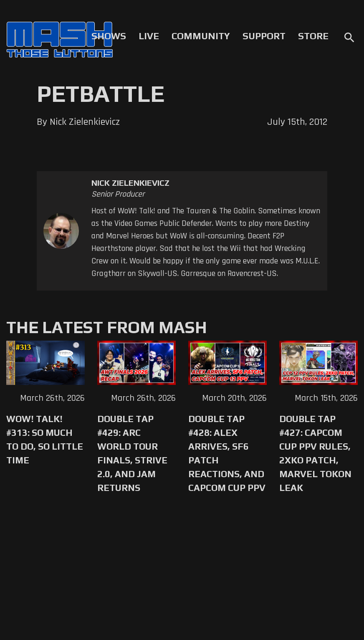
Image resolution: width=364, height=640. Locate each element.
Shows (109, 36)
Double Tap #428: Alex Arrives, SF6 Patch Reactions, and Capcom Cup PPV (227, 453)
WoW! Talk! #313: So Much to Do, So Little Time (45, 439)
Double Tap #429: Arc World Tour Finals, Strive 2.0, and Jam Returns (132, 453)
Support (264, 36)
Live (149, 36)
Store (313, 36)
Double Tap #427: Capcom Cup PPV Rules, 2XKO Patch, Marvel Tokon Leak (315, 453)
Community (201, 36)
